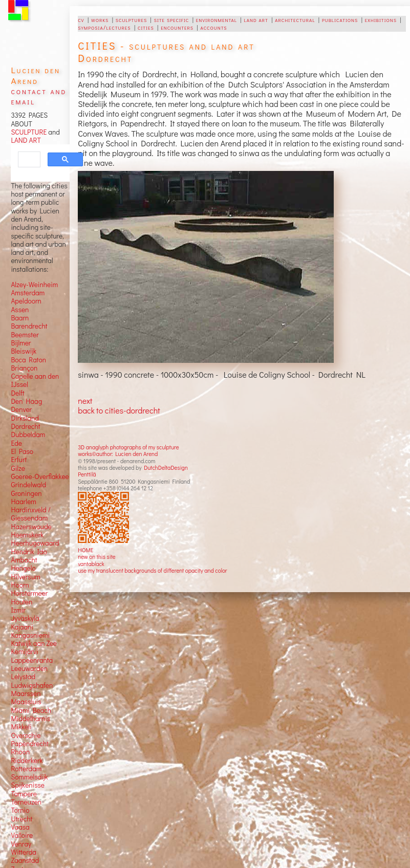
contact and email (39, 96)
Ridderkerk (27, 761)
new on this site (97, 557)
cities (146, 27)
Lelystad (23, 677)
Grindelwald (28, 485)
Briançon (24, 368)
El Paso (22, 451)
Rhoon (20, 752)
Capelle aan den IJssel (35, 380)
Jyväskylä (25, 618)
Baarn (20, 318)
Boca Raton (28, 360)
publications (340, 19)
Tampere (24, 794)
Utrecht (21, 819)
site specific (172, 19)
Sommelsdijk (29, 777)
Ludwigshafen (32, 685)
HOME (85, 550)
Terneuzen (26, 802)
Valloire (22, 835)
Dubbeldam (28, 435)
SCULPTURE (29, 132)
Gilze (18, 468)
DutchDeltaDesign (166, 468)
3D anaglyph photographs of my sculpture (128, 447)
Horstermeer (29, 593)
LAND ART (26, 140)
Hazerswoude (31, 527)
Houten (21, 602)
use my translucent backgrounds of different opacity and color (152, 570)
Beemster (25, 335)
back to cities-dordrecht (119, 410)
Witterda (24, 852)
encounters (177, 27)
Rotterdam (26, 769)
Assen (20, 310)
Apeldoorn (26, 301)
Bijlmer (21, 343)
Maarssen (26, 693)
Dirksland (25, 418)
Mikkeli (21, 727)
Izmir (18, 610)
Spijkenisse (28, 785)
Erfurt (19, 460)
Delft (17, 393)
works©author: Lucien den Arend (118, 454)
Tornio (20, 810)
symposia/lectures (104, 27)
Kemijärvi (24, 652)
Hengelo (23, 568)
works (100, 19)
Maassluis (26, 702)
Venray (21, 844)
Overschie (26, 735)
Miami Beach (31, 710)
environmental (217, 19)
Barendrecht (29, 326)
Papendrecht (30, 744)
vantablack (91, 564)
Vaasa (20, 827)
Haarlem (23, 502)
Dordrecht (25, 426)
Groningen (26, 493)
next (85, 400)
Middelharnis (30, 719)
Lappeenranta (32, 660)
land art (256, 19)
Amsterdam (28, 293)
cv (81, 19)
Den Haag (26, 401)
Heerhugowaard (35, 543)
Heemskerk (27, 535)
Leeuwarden (29, 668)
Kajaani (22, 627)
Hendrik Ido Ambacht (29, 556)
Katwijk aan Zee (34, 643)
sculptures (131, 19)
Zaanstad (25, 860)
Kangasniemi (30, 635)
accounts (214, 27)
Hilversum (25, 577)
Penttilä (87, 474)
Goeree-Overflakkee (40, 476)
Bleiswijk (24, 351)
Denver (21, 409)
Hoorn (20, 585)
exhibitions (381, 19)
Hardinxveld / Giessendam (30, 514)
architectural (295, 19)
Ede (16, 443)
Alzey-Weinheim (34, 285)
